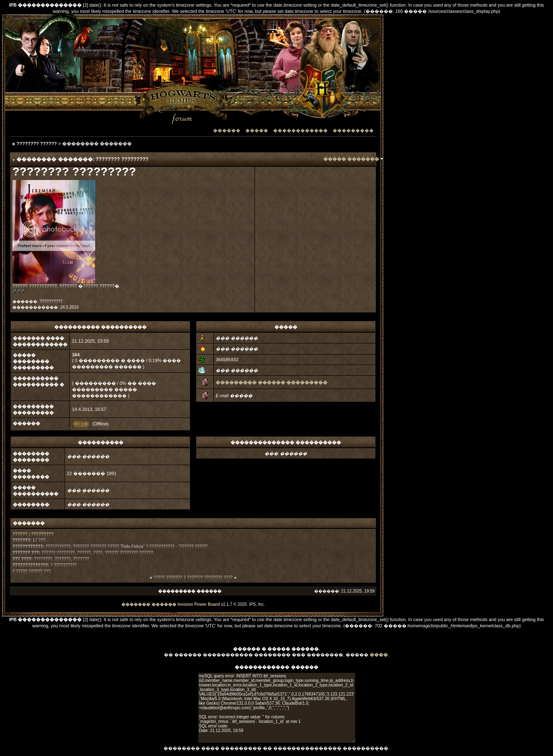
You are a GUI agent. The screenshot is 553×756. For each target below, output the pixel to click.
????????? (42, 534)
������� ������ (149, 604)
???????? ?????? (37, 144)
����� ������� (351, 159)
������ (227, 131)
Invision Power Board (199, 604)
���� (379, 655)
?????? (20, 534)
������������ (301, 131)
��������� (353, 131)
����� (257, 131)
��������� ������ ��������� (272, 382)
